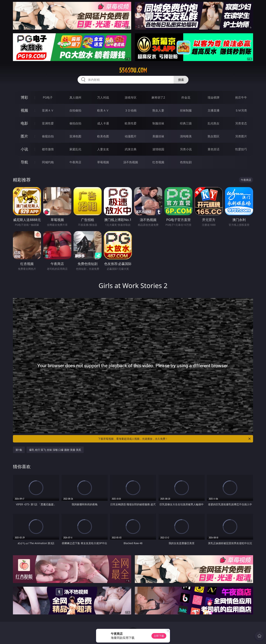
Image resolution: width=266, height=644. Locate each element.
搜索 (181, 80)
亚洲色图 (75, 136)
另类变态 (241, 123)
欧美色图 (103, 136)
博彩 (24, 97)
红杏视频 (158, 162)
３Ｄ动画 (131, 110)
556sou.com (133, 70)
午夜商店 (75, 162)
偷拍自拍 (75, 123)
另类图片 (241, 136)
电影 (24, 123)
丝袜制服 (186, 110)
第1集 (19, 450)
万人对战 (103, 97)
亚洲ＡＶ (48, 110)
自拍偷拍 (75, 110)
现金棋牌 (214, 97)
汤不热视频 (131, 162)
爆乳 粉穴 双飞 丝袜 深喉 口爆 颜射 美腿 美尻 (55, 450)
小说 (24, 149)
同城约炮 (48, 162)
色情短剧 (186, 162)
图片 (24, 136)
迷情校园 (158, 149)
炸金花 (186, 97)
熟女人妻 (158, 110)
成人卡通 (103, 123)
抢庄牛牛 (241, 97)
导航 (24, 162)
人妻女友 (103, 149)
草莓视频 (103, 162)
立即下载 (159, 636)
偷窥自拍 (48, 136)
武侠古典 (131, 149)
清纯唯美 (186, 136)
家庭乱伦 (75, 149)
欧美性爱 (131, 123)
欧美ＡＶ (103, 110)
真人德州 (75, 97)
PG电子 (48, 97)
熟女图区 (214, 136)
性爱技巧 (241, 149)
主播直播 (214, 110)
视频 (24, 110)
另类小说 (186, 149)
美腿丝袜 (158, 136)
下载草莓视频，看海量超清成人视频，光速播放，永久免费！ (175, 439)
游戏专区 (131, 97)
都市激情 (48, 149)
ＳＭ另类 (241, 110)
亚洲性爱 (48, 123)
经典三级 (186, 123)
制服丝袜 (158, 123)
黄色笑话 (214, 149)
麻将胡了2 (158, 97)
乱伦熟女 (214, 123)
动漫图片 (131, 136)
